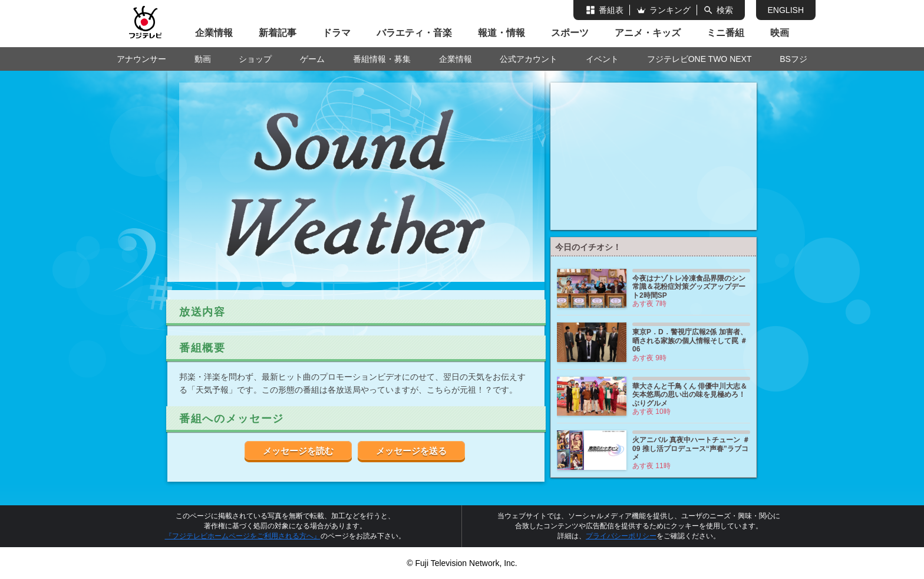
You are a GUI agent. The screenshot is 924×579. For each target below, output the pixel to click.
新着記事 (278, 33)
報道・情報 (501, 33)
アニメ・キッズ (648, 33)
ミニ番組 (725, 33)
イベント (602, 59)
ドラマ (336, 33)
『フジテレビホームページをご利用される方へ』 (243, 536)
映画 (780, 33)
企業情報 (214, 33)
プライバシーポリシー (621, 536)
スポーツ (570, 33)
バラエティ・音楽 (414, 33)
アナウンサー (141, 59)
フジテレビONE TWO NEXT (699, 59)
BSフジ (793, 59)
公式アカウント (529, 59)
